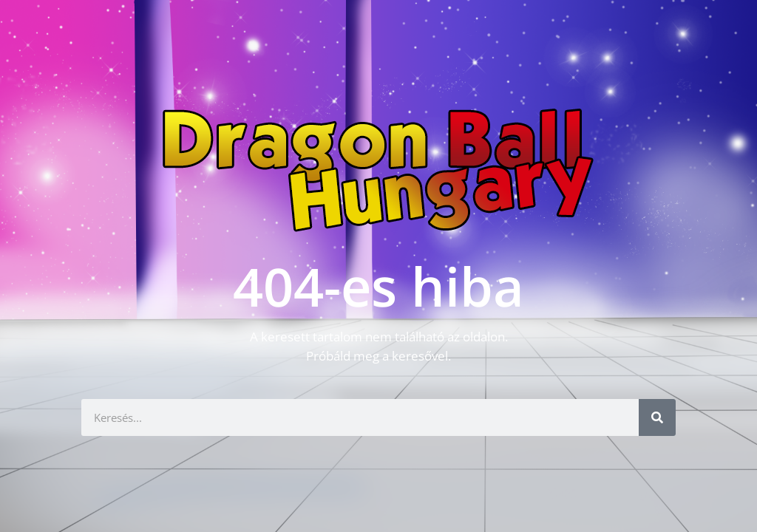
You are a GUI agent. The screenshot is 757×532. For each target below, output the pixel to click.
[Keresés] (657, 417)
